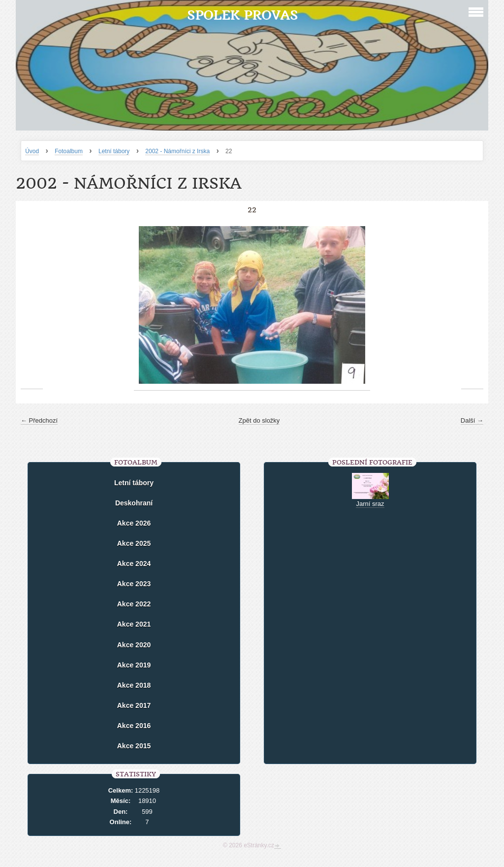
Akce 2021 (134, 624)
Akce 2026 (134, 523)
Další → (472, 420)
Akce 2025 (134, 543)
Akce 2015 (134, 746)
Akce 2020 (134, 645)
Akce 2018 (134, 685)
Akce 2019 (134, 665)
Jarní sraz (370, 504)
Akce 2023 (134, 584)
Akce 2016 (134, 726)
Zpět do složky (259, 420)
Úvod (32, 151)
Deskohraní (134, 503)
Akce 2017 (134, 705)
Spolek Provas (242, 15)
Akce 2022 (134, 604)
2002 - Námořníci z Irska (177, 151)
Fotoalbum (69, 151)
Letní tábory (114, 151)
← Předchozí (39, 420)
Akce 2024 (134, 564)
